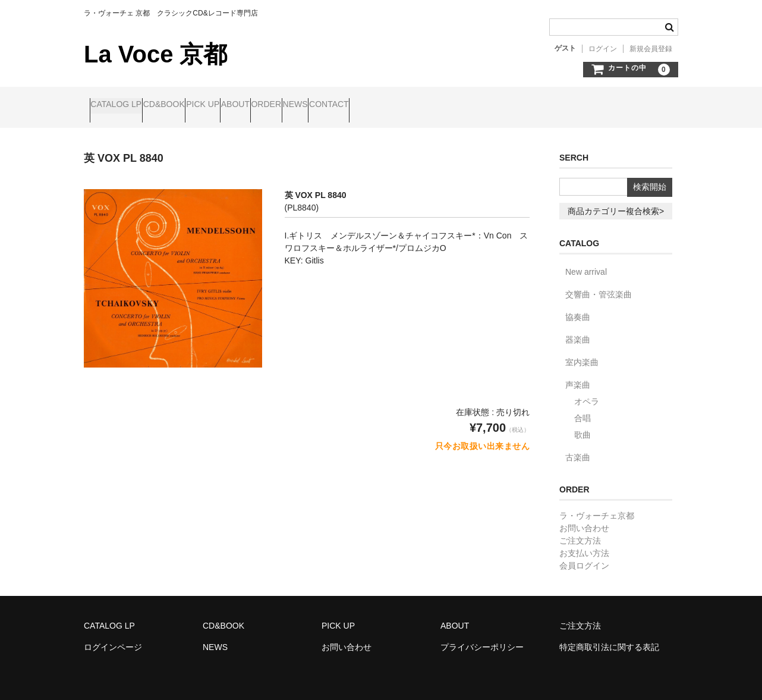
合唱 (582, 408)
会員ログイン (584, 555)
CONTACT (472, 105)
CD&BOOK (193, 105)
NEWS (415, 105)
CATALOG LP (122, 105)
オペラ (587, 391)
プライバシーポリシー (482, 637)
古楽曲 (578, 447)
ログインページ (113, 637)
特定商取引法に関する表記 (609, 637)
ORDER (363, 105)
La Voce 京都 (155, 54)
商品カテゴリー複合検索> (616, 201)
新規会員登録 (651, 49)
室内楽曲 (582, 352)
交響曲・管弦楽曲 (599, 284)
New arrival (586, 262)
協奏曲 (578, 307)
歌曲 (582, 425)
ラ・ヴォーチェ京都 (597, 506)
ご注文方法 (580, 531)
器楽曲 (578, 329)
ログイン (603, 49)
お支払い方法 (584, 543)
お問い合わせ (584, 518)
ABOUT (310, 105)
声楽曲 (578, 375)
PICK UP (254, 105)
